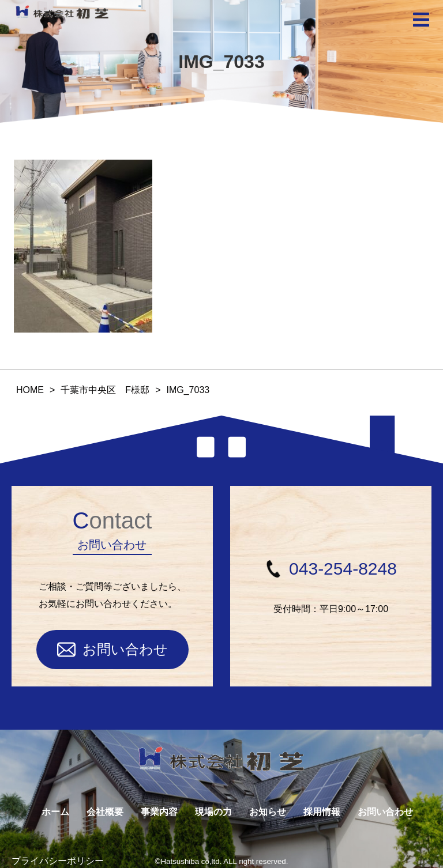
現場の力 (213, 812)
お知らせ (268, 812)
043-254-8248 (331, 569)
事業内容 (159, 812)
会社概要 (105, 812)
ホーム (55, 812)
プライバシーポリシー (58, 861)
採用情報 (322, 812)
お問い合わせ (112, 650)
